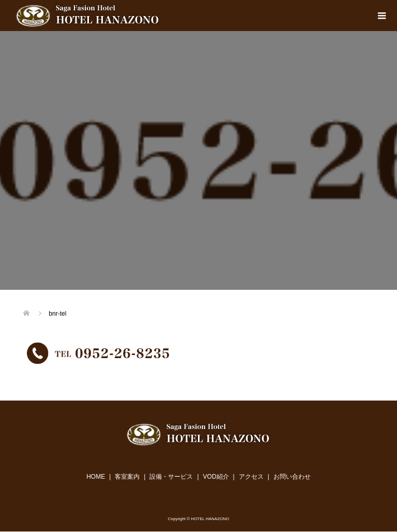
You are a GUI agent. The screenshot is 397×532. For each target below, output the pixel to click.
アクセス (251, 477)
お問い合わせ (292, 477)
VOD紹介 (216, 477)
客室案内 (127, 477)
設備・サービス (171, 477)
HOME (96, 477)
